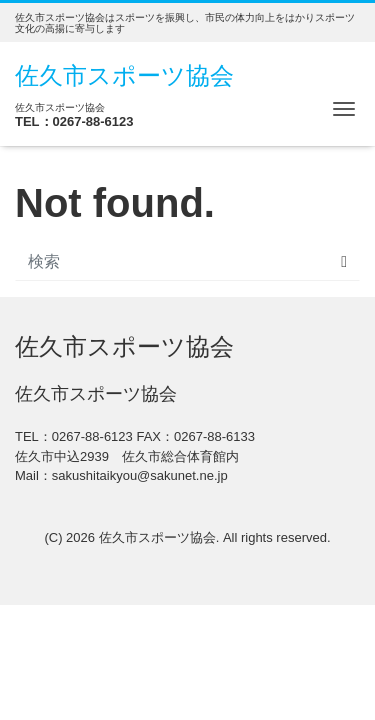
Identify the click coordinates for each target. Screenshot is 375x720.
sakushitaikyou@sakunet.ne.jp (140, 475)
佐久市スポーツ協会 (124, 75)
